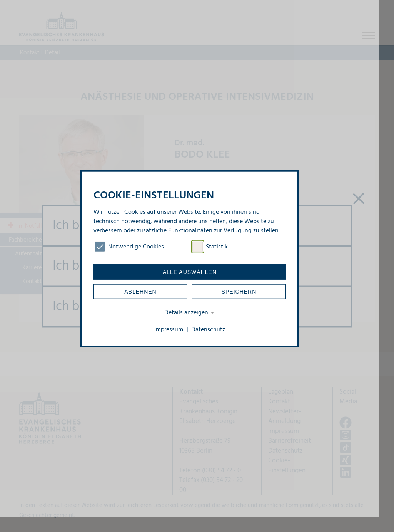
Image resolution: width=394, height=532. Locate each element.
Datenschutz (208, 330)
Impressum (169, 330)
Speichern (239, 292)
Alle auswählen (190, 272)
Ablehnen (140, 292)
